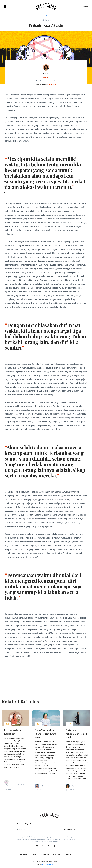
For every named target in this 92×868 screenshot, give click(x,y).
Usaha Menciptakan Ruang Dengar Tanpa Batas (45, 734)
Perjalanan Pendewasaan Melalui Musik (76, 734)
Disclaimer (68, 854)
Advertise (56, 854)
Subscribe (83, 7)
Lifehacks (46, 20)
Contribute (45, 854)
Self (46, 15)
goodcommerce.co (49, 865)
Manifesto (24, 854)
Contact (34, 854)
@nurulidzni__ (46, 77)
